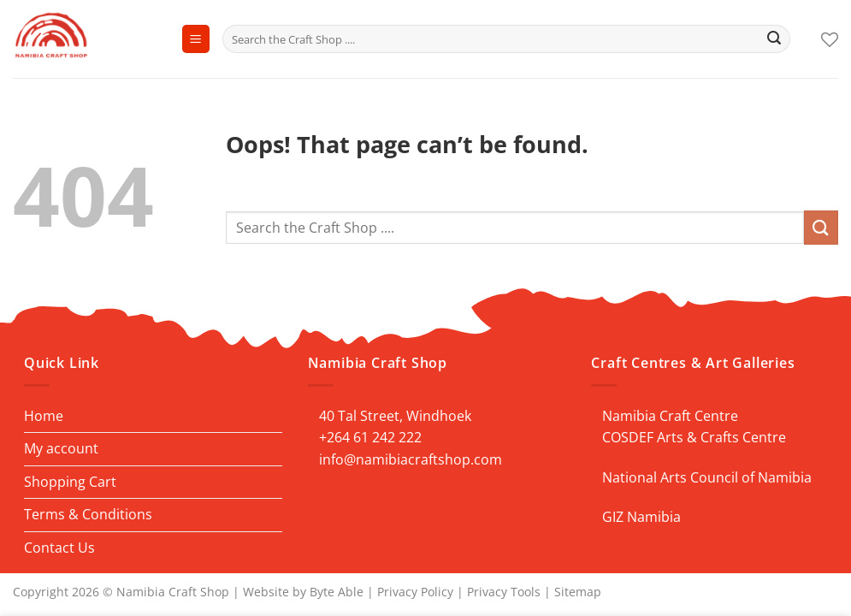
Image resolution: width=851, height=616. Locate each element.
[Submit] (774, 39)
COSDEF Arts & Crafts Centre (694, 437)
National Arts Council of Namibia (707, 477)
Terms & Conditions (88, 514)
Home (44, 416)
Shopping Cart (70, 482)
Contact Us (59, 548)
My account (61, 448)
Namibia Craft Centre (670, 416)
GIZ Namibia (641, 517)
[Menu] (196, 39)
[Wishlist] (830, 39)
